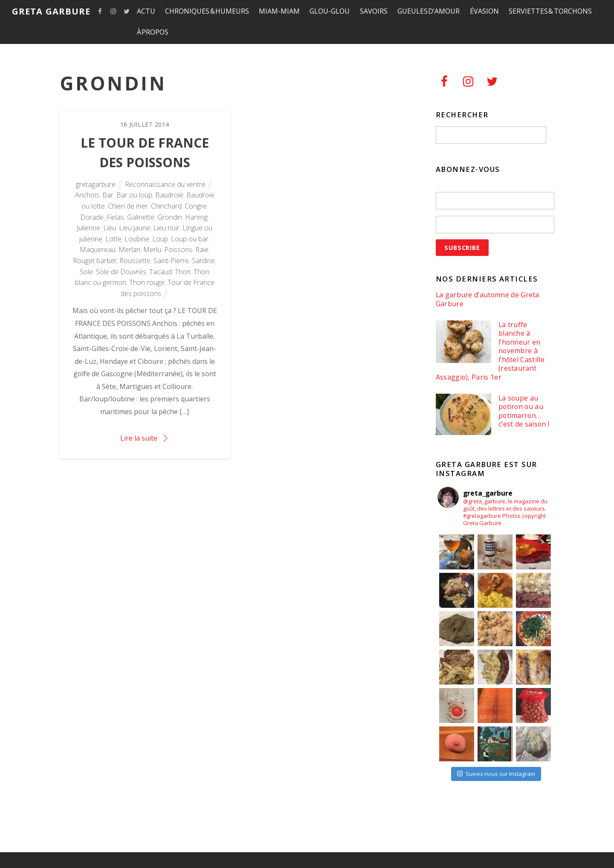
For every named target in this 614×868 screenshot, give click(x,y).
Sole (86, 272)
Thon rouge (147, 282)
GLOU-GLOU (330, 11)
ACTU (146, 11)
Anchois (87, 195)
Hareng (196, 217)
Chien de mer (128, 206)
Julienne (88, 228)
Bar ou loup (134, 195)
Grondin (170, 217)
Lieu (110, 228)
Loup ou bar (190, 239)
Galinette (141, 217)
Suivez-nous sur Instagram (496, 774)
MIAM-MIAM (279, 11)
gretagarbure (96, 184)
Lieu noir (166, 228)
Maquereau (98, 250)
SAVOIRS (374, 11)
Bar (108, 195)
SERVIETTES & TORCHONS (550, 11)
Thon (183, 272)
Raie (202, 250)
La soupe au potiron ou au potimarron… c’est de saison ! (524, 411)
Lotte (113, 239)
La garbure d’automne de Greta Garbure (488, 299)
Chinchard (166, 206)
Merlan (129, 250)
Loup (160, 239)
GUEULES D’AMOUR (429, 11)
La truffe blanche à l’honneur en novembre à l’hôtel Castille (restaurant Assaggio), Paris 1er (490, 351)
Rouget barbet (95, 261)
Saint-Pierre (171, 261)
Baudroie (169, 195)
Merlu (152, 250)
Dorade (92, 217)
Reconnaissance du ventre (165, 184)
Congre (196, 206)
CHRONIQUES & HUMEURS (207, 11)
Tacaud (161, 272)
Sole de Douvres (121, 272)
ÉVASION (484, 11)
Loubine (137, 239)
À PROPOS (153, 32)
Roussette (135, 261)
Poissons (178, 250)
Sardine (203, 261)
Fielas (115, 217)
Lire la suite (139, 438)
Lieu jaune (135, 228)
